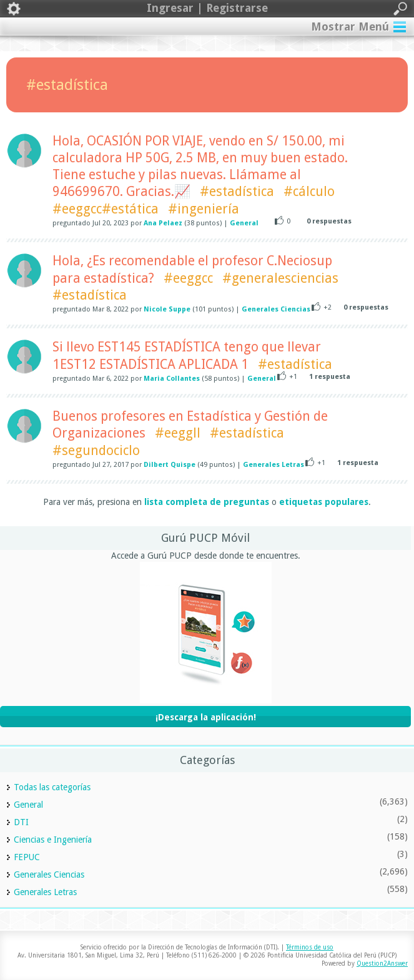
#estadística (237, 191)
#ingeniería (204, 209)
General (244, 223)
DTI (21, 822)
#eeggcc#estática (106, 209)
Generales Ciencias (276, 309)
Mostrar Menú (350, 27)
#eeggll (178, 433)
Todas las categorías (52, 787)
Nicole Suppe (167, 309)
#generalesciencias (280, 278)
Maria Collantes (172, 379)
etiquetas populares (324, 502)
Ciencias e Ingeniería (53, 840)
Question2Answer (382, 963)
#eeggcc (188, 278)
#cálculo (309, 191)
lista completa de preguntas (207, 502)
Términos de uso (310, 947)
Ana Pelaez (163, 223)
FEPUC (27, 857)
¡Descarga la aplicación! (206, 717)
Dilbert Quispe (170, 465)
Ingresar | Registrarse (207, 9)
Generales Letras (274, 465)
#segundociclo (96, 450)
